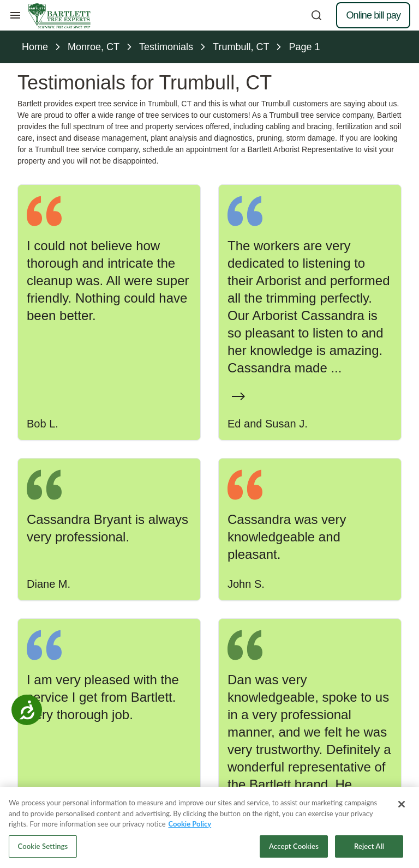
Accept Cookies (294, 848)
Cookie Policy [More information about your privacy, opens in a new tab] (190, 826)
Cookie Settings (43, 848)
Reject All (369, 848)
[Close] (402, 806)
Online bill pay (373, 15)
